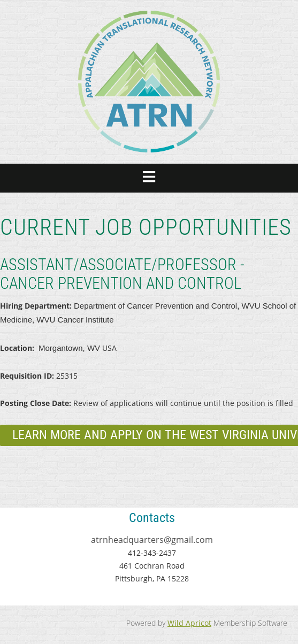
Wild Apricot (189, 623)
